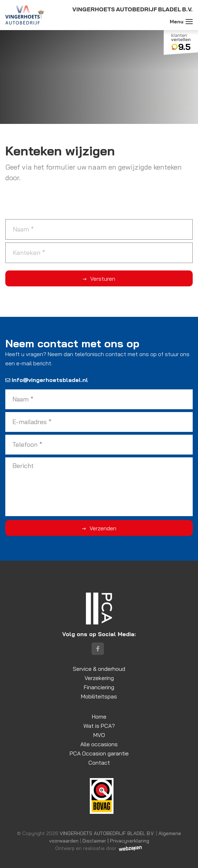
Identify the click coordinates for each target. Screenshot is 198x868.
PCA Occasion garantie (99, 753)
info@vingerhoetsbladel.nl (47, 380)
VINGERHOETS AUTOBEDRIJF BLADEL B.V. (107, 833)
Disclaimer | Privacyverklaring (116, 841)
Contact (99, 763)
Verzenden (103, 528)
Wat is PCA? (99, 726)
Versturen (103, 279)
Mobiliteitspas (99, 696)
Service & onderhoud (99, 669)
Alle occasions (99, 744)
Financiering (99, 687)
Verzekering (99, 678)
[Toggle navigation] (189, 22)
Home (99, 716)
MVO (99, 735)
